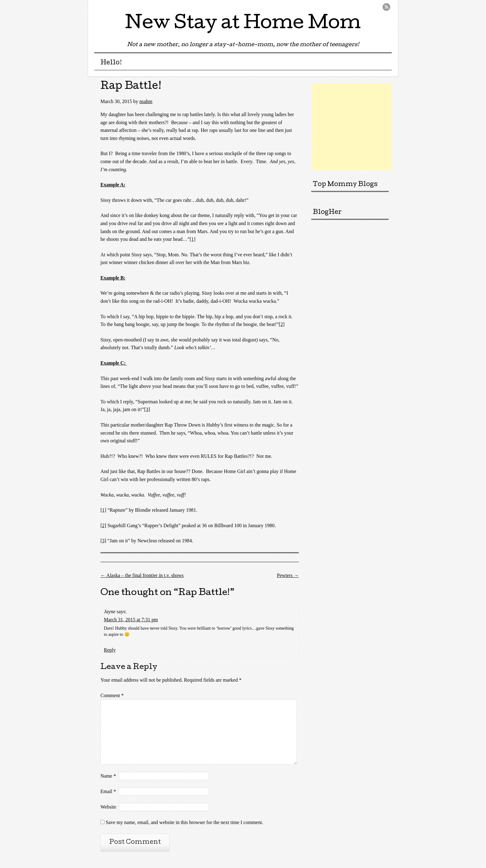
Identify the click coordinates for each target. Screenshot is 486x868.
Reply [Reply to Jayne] (110, 650)
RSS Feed (386, 7)
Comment (112, 695)
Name (108, 776)
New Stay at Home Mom (243, 24)
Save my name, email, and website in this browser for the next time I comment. (184, 822)
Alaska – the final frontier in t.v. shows (142, 575)
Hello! (111, 63)
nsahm (146, 101)
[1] (193, 239)
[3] (147, 409)
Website (108, 807)
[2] (282, 324)
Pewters (288, 575)
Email (108, 791)
